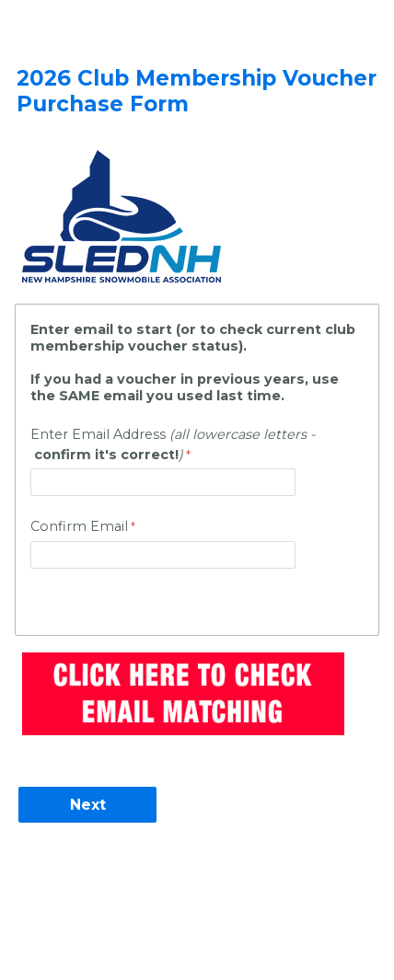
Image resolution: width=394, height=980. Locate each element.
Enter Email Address (173, 444)
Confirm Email (79, 526)
